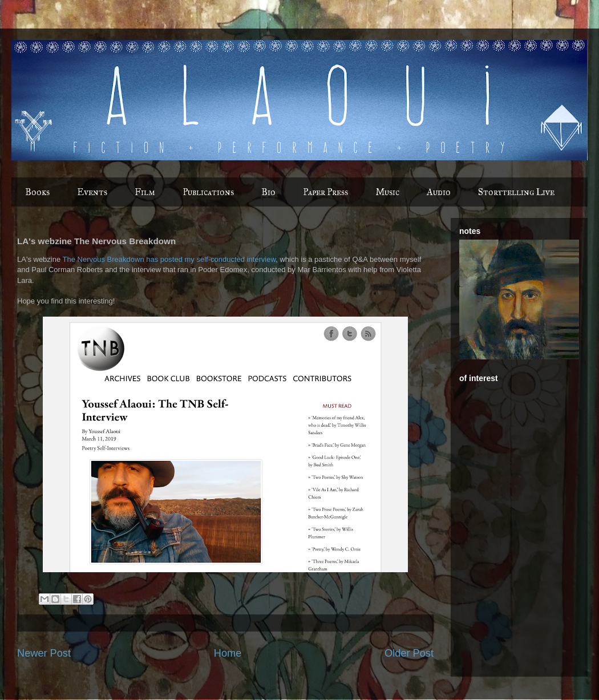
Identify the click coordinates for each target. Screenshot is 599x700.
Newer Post (44, 653)
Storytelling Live (516, 192)
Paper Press (325, 192)
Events (92, 192)
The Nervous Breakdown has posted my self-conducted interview (169, 259)
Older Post (409, 653)
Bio (268, 192)
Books (37, 192)
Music (387, 192)
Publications (208, 192)
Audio (439, 192)
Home (228, 653)
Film (145, 192)
